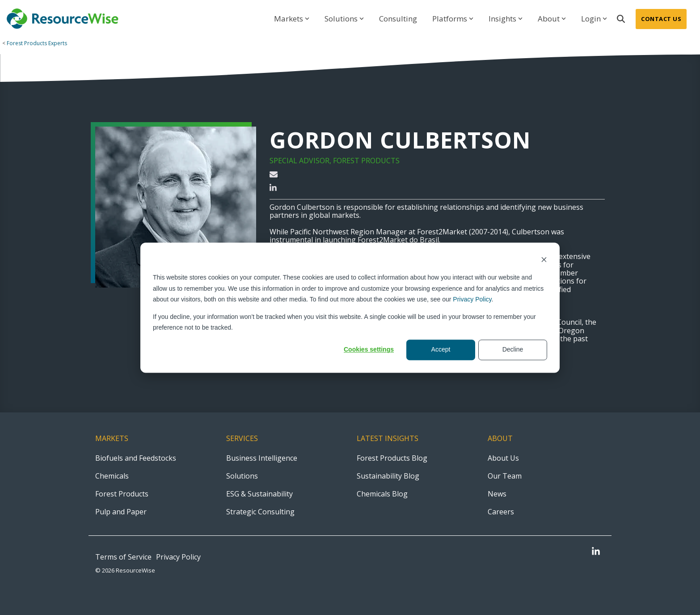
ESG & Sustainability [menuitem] (259, 494)
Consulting (398, 19)
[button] (596, 552)
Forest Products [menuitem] (122, 494)
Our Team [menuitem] (505, 476)
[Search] (621, 19)
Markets (292, 19)
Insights (506, 19)
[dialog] (350, 307)
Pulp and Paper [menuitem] (121, 512)
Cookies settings (369, 350)
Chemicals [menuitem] (112, 476)
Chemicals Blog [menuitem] (382, 494)
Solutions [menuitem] (242, 476)
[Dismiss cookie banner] (544, 261)
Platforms (453, 19)
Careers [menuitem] (501, 512)
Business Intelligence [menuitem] (262, 458)
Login (594, 19)
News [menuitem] (497, 494)
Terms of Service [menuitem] (123, 557)
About (552, 19)
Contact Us (661, 19)
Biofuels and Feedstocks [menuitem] (136, 458)
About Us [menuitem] (503, 458)
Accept (441, 350)
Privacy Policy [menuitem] (178, 557)
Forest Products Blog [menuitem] (392, 458)
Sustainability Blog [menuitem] (388, 476)
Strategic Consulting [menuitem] (260, 512)
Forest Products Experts (37, 43)
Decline (513, 350)
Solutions (344, 19)
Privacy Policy (472, 299)
